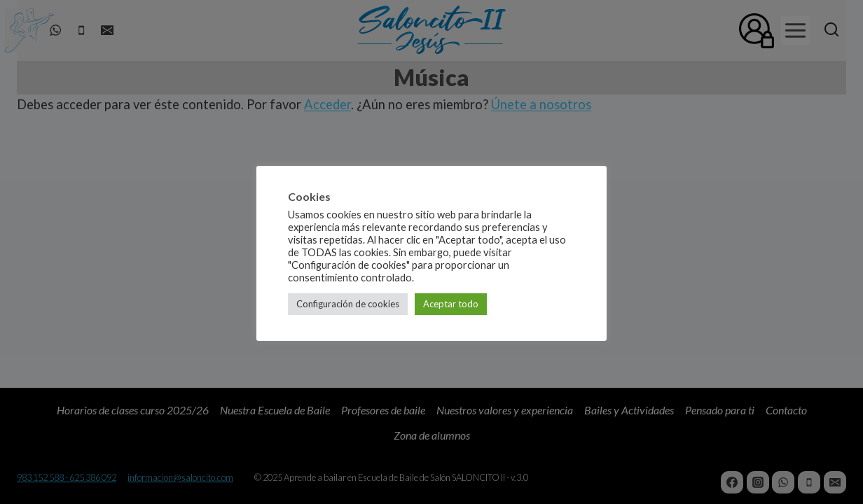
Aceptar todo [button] (451, 304)
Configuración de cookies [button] (348, 304)
